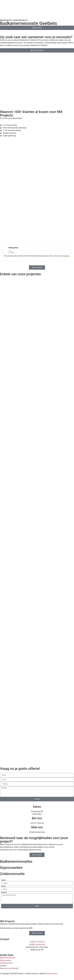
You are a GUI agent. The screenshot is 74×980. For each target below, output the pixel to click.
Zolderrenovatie (12, 874)
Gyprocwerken (11, 868)
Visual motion (52, 974)
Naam (3, 880)
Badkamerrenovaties (16, 861)
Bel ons (37, 818)
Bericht (4, 892)
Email (3, 886)
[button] (2, 253)
